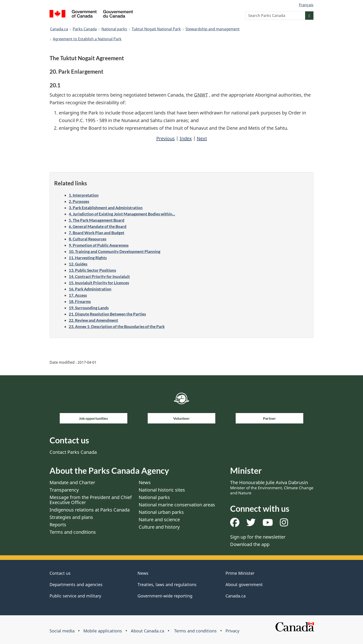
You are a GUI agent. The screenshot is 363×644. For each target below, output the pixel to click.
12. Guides (78, 264)
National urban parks (161, 512)
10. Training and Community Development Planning (115, 251)
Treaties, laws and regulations (167, 584)
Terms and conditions (73, 532)
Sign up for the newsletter (258, 537)
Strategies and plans (71, 517)
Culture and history (159, 527)
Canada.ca (59, 29)
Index (186, 138)
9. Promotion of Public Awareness (99, 245)
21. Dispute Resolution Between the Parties (107, 314)
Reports (58, 525)
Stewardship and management (213, 29)
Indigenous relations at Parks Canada (90, 510)
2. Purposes (79, 201)
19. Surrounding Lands (89, 308)
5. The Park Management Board (97, 220)
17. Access (78, 295)
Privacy (232, 631)
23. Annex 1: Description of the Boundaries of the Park (117, 327)
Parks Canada (85, 29)
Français (306, 5)
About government (244, 584)
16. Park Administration (90, 289)
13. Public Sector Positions (92, 270)
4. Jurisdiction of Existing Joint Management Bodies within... (122, 214)
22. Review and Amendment (93, 320)
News (145, 482)
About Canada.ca (147, 631)
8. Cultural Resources (88, 239)
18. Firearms (80, 301)
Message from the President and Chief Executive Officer (91, 500)
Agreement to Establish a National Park (87, 39)
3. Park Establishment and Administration (106, 208)
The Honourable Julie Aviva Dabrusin (272, 487)
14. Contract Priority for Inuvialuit (99, 276)
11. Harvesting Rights (88, 258)
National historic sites (162, 490)
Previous (166, 138)
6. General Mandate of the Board (98, 226)
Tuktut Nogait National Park (156, 29)
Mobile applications (103, 631)
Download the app (250, 544)
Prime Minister (240, 573)
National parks (114, 29)
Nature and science (159, 519)
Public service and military (75, 596)
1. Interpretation (84, 195)
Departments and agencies (76, 584)
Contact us (60, 573)
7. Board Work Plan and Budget (97, 233)
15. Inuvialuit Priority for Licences (99, 283)
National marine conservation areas (177, 505)
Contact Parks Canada (73, 452)
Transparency (64, 490)
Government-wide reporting (165, 596)
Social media (62, 631)
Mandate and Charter (72, 482)
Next (202, 138)
